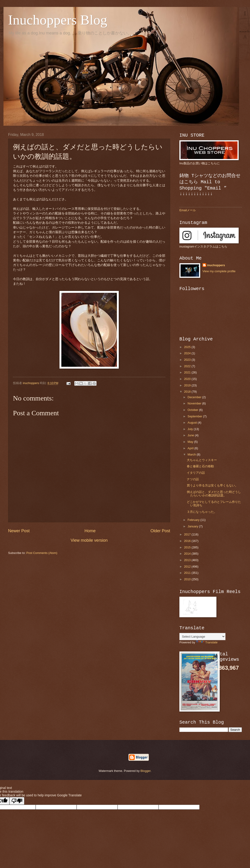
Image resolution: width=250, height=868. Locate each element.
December (195, 397)
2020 (188, 379)
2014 (188, 554)
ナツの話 (193, 479)
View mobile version (89, 540)
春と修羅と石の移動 (200, 466)
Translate (207, 642)
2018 (188, 392)
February (194, 520)
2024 (188, 353)
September (195, 416)
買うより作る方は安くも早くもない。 (212, 485)
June (191, 435)
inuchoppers (216, 265)
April (191, 448)
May (191, 442)
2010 (188, 579)
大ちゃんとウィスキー (202, 460)
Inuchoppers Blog (58, 20)
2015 (188, 547)
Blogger (146, 771)
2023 (188, 360)
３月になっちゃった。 (202, 512)
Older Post (160, 531)
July (191, 429)
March (192, 454)
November (195, 403)
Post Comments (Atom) (42, 553)
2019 (188, 385)
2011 (188, 573)
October (193, 410)
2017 (188, 534)
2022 (188, 366)
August (193, 423)
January (193, 526)
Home (90, 531)
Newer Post (19, 531)
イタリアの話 (196, 473)
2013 (188, 560)
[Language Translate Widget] (202, 637)
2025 (188, 347)
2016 (188, 541)
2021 (188, 372)
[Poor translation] (17, 801)
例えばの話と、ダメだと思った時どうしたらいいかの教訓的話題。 (214, 494)
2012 (188, 567)
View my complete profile (219, 271)
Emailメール (188, 210)
